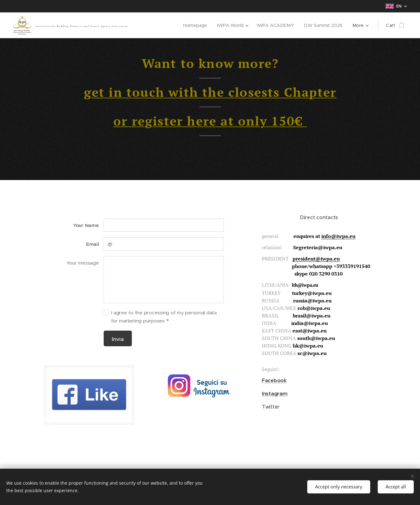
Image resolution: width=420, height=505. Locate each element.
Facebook (274, 381)
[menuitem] (197, 25)
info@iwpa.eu (338, 236)
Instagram (275, 394)
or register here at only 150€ (210, 121)
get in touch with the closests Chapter (210, 92)
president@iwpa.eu (316, 259)
